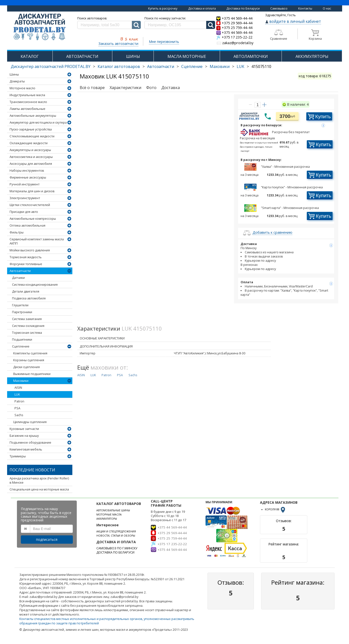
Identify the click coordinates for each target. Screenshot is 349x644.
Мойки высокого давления (30, 250)
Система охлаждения (28, 326)
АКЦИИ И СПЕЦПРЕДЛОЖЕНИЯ (116, 531)
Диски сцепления (26, 367)
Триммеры (18, 456)
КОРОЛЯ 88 (275, 509)
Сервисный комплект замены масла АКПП (37, 241)
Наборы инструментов (27, 171)
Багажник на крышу (24, 436)
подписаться (47, 539)
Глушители (20, 305)
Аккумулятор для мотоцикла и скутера (38, 122)
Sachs (19, 415)
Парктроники (22, 312)
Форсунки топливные (26, 264)
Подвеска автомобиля (29, 298)
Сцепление (192, 66)
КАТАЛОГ (30, 56)
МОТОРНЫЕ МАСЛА (109, 515)
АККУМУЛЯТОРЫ (312, 56)
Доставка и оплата (202, 8)
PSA (17, 408)
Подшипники (22, 340)
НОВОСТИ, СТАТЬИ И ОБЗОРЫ (116, 536)
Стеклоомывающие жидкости (32, 136)
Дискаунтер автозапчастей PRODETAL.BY (51, 66)
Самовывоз (279, 8)
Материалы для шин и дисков (32, 191)
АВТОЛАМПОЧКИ (251, 56)
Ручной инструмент (25, 184)
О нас (327, 8)
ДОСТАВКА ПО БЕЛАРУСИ (115, 552)
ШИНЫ (133, 56)
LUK (240, 66)
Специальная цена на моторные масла (39, 489)
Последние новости (32, 470)
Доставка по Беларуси (243, 8)
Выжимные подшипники (32, 374)
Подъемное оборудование (30, 443)
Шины (14, 74)
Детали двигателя (26, 291)
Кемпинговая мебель (26, 449)
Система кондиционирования (35, 285)
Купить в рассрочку (163, 8)
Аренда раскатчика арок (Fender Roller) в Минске (39, 480)
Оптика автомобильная (27, 225)
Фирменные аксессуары (28, 177)
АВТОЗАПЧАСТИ (82, 56)
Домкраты (17, 81)
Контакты (305, 8)
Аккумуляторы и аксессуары (30, 150)
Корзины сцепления (29, 360)
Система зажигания (27, 319)
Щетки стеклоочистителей (30, 205)
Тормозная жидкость (26, 257)
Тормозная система (27, 333)
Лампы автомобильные (27, 109)
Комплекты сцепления (30, 353)
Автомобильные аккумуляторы (33, 116)
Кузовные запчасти (24, 429)
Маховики (220, 66)
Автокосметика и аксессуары (31, 157)
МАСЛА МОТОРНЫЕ (187, 56)
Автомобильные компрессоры (33, 219)
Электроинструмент (25, 198)
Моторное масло (22, 88)
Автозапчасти (161, 66)
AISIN (18, 388)
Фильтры (17, 232)
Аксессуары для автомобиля (31, 164)
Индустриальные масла (27, 95)
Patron (19, 401)
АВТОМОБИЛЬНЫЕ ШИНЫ (113, 510)
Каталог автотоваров (119, 66)
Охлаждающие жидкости (29, 143)
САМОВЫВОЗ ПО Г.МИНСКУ (117, 548)
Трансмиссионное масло (28, 102)
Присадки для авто (24, 212)
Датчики (18, 278)
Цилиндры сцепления (30, 422)
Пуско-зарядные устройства (31, 129)
